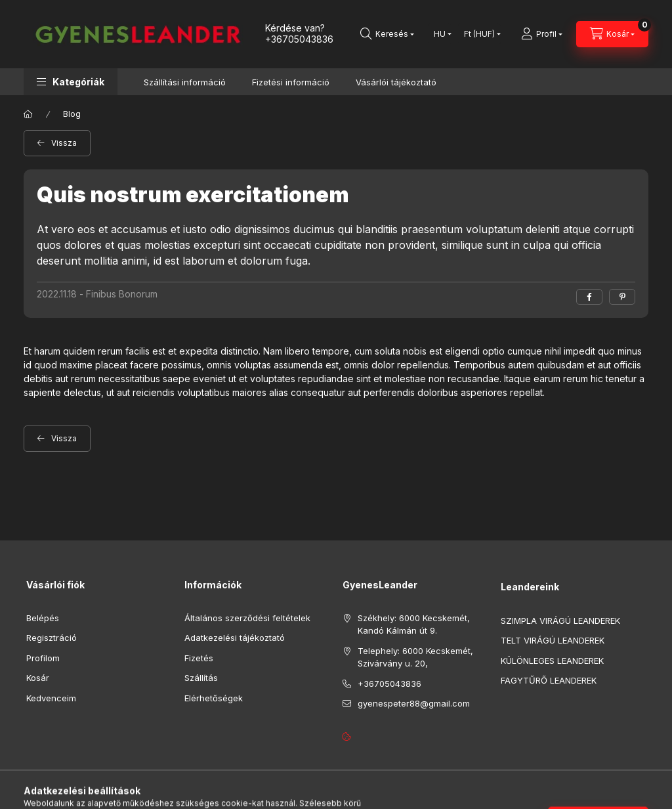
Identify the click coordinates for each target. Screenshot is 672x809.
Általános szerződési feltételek (247, 621)
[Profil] (542, 34)
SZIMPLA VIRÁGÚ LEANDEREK (560, 623)
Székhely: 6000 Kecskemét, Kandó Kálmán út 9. (414, 627)
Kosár (38, 680)
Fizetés (199, 661)
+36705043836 (299, 39)
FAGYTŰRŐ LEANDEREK (549, 684)
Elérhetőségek (214, 701)
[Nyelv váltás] (440, 34)
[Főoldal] (28, 118)
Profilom (43, 661)
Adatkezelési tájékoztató (235, 640)
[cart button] (612, 34)
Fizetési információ (291, 82)
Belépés (43, 621)
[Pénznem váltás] (479, 34)
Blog (72, 117)
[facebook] (589, 299)
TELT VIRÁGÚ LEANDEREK (553, 644)
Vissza (64, 146)
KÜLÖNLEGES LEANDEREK (552, 663)
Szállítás (201, 680)
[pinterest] (622, 299)
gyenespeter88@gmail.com (414, 706)
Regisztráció (52, 640)
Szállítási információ (185, 82)
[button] (71, 82)
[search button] (387, 34)
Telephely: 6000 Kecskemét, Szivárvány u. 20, (415, 660)
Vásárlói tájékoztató (396, 82)
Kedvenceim (51, 701)
